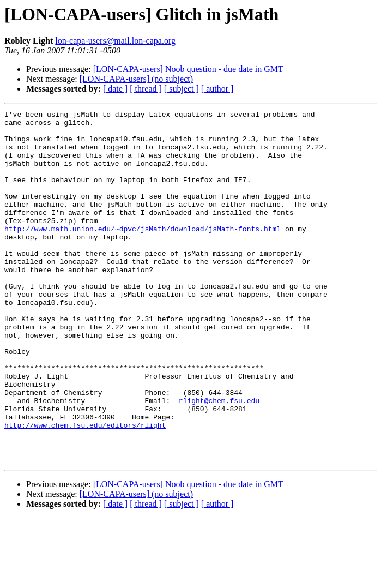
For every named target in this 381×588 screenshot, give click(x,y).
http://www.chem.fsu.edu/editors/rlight (85, 489)
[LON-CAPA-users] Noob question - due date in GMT (188, 69)
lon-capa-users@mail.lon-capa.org (115, 41)
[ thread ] (146, 89)
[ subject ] (182, 89)
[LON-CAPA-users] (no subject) (136, 79)
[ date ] (115, 89)
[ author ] (217, 89)
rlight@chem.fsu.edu (219, 459)
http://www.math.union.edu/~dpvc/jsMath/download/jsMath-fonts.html (143, 253)
